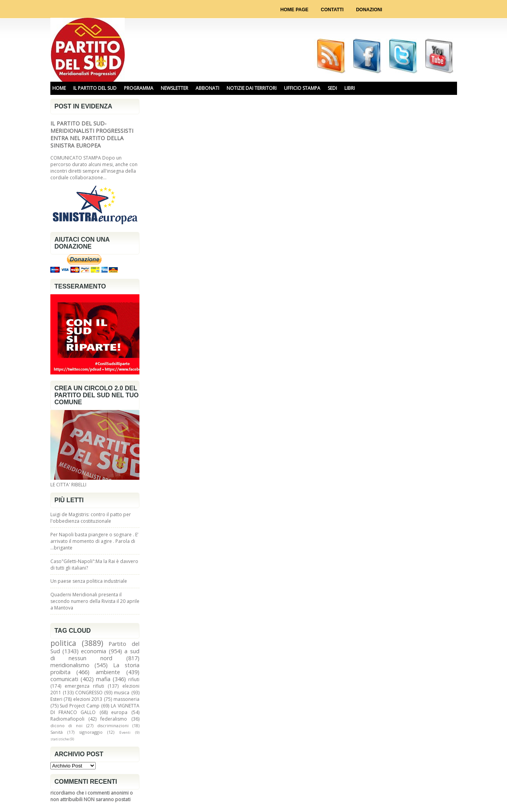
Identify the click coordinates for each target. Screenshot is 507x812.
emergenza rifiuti (84, 686)
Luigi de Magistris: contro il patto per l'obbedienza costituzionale (91, 518)
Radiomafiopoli (67, 719)
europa (119, 712)
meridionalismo (70, 665)
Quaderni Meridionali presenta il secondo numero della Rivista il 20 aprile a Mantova (95, 601)
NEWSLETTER (174, 88)
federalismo (114, 719)
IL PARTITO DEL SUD (95, 88)
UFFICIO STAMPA (302, 88)
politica (63, 643)
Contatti (332, 10)
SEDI (332, 88)
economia (94, 651)
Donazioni (369, 10)
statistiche (60, 739)
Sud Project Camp (80, 706)
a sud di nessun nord (95, 655)
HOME (59, 88)
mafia (103, 679)
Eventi (125, 732)
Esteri (56, 699)
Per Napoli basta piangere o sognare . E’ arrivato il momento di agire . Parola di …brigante (94, 541)
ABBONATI (207, 88)
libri (350, 88)
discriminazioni (113, 725)
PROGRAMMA (139, 88)
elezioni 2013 (88, 699)
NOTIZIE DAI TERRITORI (252, 88)
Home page (294, 10)
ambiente (108, 672)
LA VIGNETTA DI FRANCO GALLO (95, 709)
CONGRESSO (89, 693)
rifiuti (134, 679)
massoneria (126, 699)
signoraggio (91, 732)
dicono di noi (67, 725)
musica (122, 693)
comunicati (64, 679)
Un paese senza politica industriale (89, 581)
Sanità (57, 732)
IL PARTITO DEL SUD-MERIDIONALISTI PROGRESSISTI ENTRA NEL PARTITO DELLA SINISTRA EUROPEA (92, 134)
